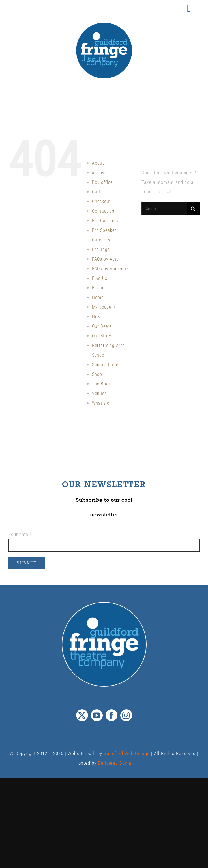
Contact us (103, 211)
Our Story (102, 336)
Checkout (101, 201)
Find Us (100, 278)
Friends (99, 288)
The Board (102, 384)
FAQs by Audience (110, 269)
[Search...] (164, 209)
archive (99, 173)
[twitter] (82, 715)
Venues (99, 393)
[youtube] (97, 715)
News (97, 317)
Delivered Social (115, 763)
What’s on (102, 403)
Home (98, 297)
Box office (102, 182)
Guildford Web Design (127, 753)
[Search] (193, 209)
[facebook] (111, 715)
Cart (96, 192)
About (98, 163)
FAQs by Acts (105, 259)
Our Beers (102, 326)
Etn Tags (101, 249)
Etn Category (105, 221)
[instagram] (126, 715)
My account (104, 307)
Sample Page (105, 365)
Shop (97, 374)
